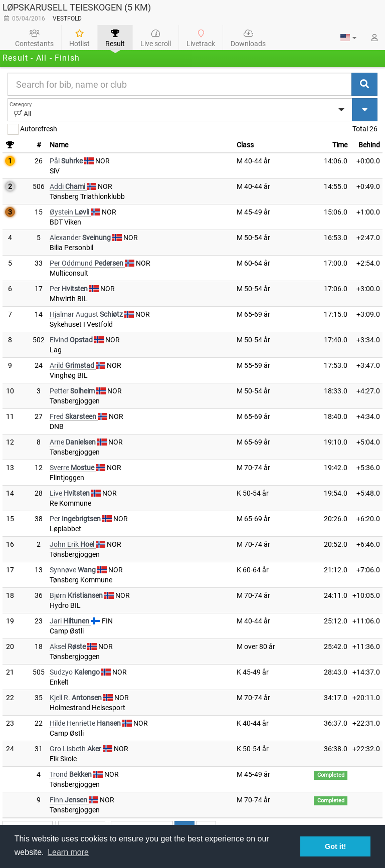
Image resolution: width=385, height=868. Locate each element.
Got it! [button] (335, 846)
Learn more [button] (68, 852)
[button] (348, 38)
